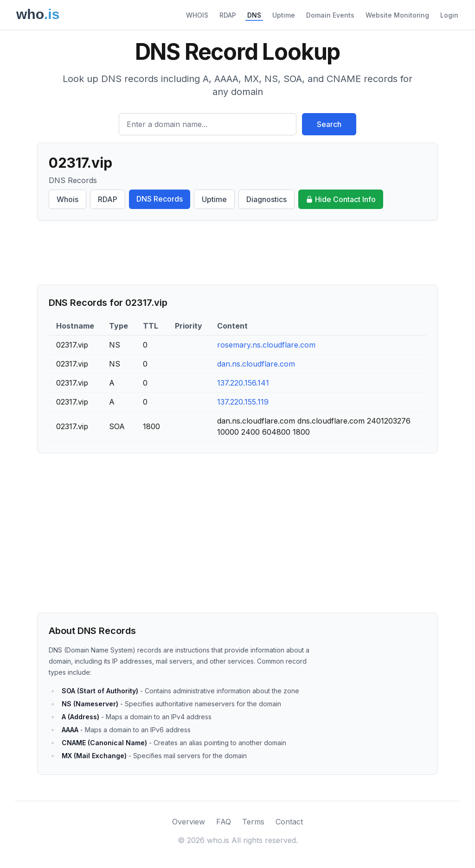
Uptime (284, 15)
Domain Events (330, 15)
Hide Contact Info (341, 199)
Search (329, 124)
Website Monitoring (397, 15)
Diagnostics (266, 199)
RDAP (228, 15)
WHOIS (197, 15)
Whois (67, 199)
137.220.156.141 (243, 383)
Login (449, 15)
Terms (253, 822)
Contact (289, 822)
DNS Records (160, 199)
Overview (189, 822)
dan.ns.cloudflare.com (256, 364)
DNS (254, 15)
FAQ (224, 822)
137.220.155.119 (243, 402)
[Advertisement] (237, 253)
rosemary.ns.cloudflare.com (266, 345)
